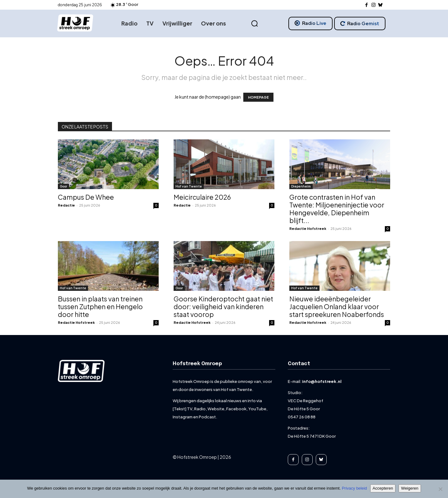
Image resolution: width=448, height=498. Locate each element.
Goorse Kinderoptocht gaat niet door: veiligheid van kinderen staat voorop (223, 307)
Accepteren (383, 488)
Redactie (66, 205)
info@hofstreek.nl (322, 381)
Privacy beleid (355, 488)
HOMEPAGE (258, 97)
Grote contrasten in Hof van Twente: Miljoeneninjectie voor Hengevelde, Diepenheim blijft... (337, 209)
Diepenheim (301, 186)
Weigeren (410, 488)
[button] (255, 24)
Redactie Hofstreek (308, 228)
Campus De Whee (86, 197)
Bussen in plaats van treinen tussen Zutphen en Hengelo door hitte (100, 307)
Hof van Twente (189, 186)
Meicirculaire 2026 (202, 197)
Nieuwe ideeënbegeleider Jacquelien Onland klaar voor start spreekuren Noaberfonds (337, 307)
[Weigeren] (440, 489)
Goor (63, 186)
